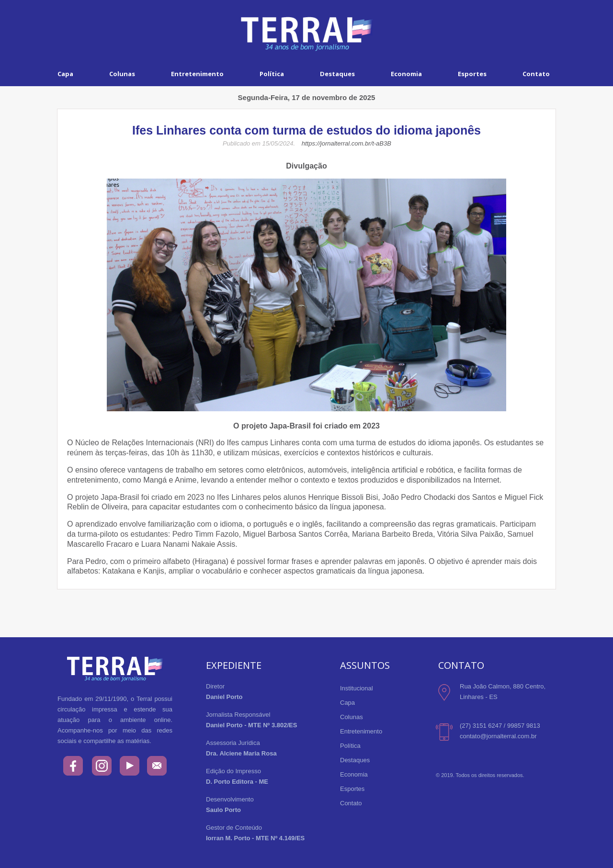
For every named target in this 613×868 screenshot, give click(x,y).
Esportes (472, 74)
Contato (536, 74)
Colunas (122, 74)
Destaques (337, 74)
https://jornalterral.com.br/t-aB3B (346, 143)
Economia (406, 74)
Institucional (357, 688)
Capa (65, 74)
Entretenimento (197, 74)
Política (272, 74)
